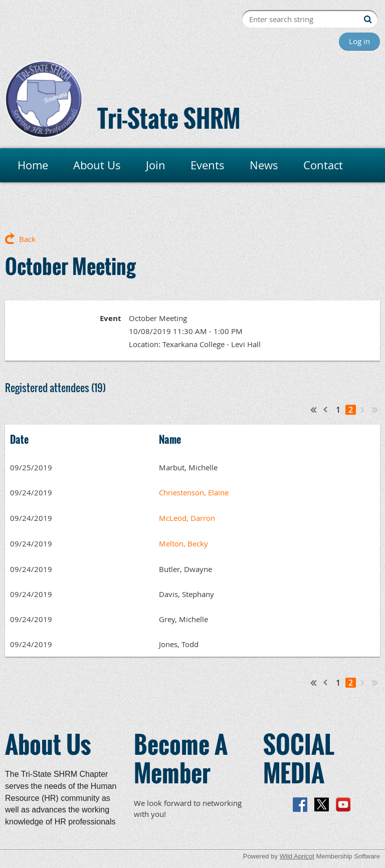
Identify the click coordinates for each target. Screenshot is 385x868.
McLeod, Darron (187, 518)
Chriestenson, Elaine (194, 492)
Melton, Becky (183, 543)
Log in (359, 41)
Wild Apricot (297, 856)
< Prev (326, 410)
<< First (314, 410)
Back (27, 239)
